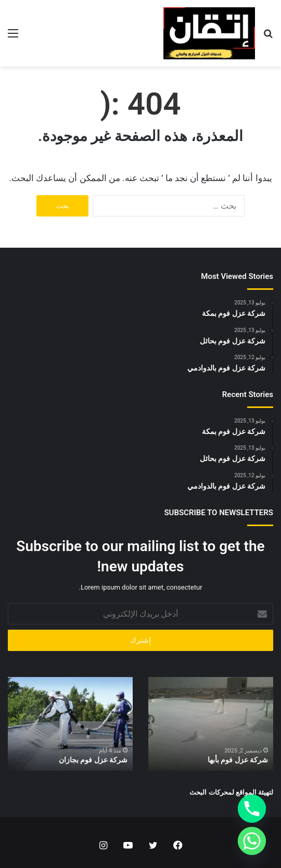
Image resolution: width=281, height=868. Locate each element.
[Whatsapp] (252, 841)
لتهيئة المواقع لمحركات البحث (231, 792)
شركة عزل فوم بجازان (93, 760)
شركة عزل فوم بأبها (238, 760)
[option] (211, 724)
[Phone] (252, 809)
